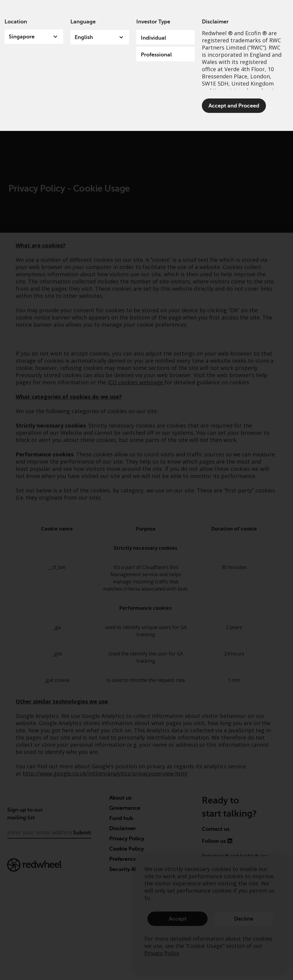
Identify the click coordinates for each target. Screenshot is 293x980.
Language (83, 22)
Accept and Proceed (234, 106)
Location (16, 22)
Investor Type (153, 22)
